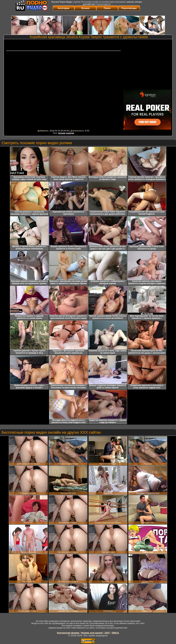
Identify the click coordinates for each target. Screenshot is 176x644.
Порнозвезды (129, 8)
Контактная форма (68, 633)
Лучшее (85, 8)
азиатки (70, 133)
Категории (63, 8)
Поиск (107, 8)
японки (62, 133)
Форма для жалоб (92, 633)
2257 (107, 633)
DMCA (115, 633)
